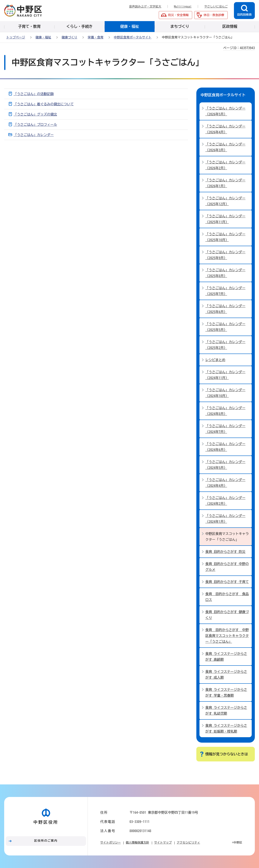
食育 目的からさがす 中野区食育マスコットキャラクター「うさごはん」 (227, 636)
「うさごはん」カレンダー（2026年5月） (225, 111)
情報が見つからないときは (227, 754)
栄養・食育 (96, 37)
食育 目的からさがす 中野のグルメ (227, 567)
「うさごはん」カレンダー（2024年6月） (225, 447)
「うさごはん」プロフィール (35, 125)
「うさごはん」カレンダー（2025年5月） (225, 327)
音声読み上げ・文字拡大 (145, 6)
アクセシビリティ (188, 843)
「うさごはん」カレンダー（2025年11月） (225, 219)
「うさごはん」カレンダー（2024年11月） (225, 375)
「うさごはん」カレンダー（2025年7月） (225, 291)
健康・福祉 (43, 37)
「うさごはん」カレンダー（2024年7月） (225, 429)
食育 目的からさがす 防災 (225, 552)
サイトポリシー (110, 843)
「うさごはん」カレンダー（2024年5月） (225, 465)
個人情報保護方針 (137, 843)
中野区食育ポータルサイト (133, 37)
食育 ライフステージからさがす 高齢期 (226, 657)
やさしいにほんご (216, 6)
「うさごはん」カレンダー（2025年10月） (225, 237)
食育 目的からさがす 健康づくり (227, 615)
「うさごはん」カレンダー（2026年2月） (225, 165)
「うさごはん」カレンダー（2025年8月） (225, 273)
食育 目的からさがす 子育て (227, 582)
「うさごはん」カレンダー (34, 135)
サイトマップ (163, 843)
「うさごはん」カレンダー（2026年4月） (225, 129)
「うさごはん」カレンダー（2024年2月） (225, 501)
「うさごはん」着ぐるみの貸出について (44, 104)
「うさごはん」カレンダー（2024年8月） (225, 411)
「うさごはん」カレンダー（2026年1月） (225, 183)
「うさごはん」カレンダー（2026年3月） (225, 147)
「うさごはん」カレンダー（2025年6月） (225, 309)
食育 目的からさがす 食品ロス (227, 597)
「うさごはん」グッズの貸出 (35, 114)
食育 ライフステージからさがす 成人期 (226, 675)
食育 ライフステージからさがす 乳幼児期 (226, 710)
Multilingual (183, 6)
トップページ (16, 37)
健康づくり (69, 37)
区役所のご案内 (46, 841)
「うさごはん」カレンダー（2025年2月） (225, 345)
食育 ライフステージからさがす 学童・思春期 (226, 692)
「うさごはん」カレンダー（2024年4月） (225, 483)
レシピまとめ (215, 360)
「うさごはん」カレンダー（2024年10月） (225, 393)
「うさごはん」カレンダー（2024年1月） (225, 519)
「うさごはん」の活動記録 (34, 94)
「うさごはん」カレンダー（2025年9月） (225, 255)
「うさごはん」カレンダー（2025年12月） (225, 201)
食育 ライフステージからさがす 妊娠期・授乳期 (226, 728)
